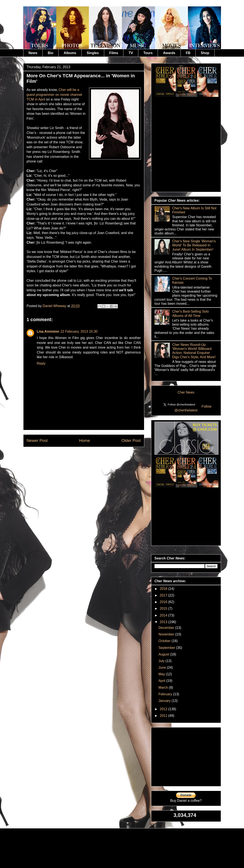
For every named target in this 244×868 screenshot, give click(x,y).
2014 (164, 615)
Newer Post (37, 440)
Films (114, 53)
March (164, 688)
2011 (164, 716)
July (162, 661)
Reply (41, 363)
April (162, 681)
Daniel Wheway (55, 306)
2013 (164, 622)
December (167, 628)
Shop (205, 53)
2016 (164, 602)
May (162, 674)
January (165, 701)
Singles (93, 53)
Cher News (186, 392)
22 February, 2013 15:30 (79, 331)
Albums (70, 53)
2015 (164, 609)
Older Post (131, 440)
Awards (169, 53)
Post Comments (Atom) (94, 457)
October (165, 641)
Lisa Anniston (48, 331)
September (167, 648)
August (164, 654)
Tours (148, 53)
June (163, 668)
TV (131, 53)
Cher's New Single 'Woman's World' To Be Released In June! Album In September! (194, 245)
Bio (51, 53)
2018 (164, 589)
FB (188, 53)
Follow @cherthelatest (193, 408)
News (33, 53)
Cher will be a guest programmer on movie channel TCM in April (54, 95)
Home (84, 440)
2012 (164, 709)
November (167, 634)
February (166, 694)
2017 (164, 595)
